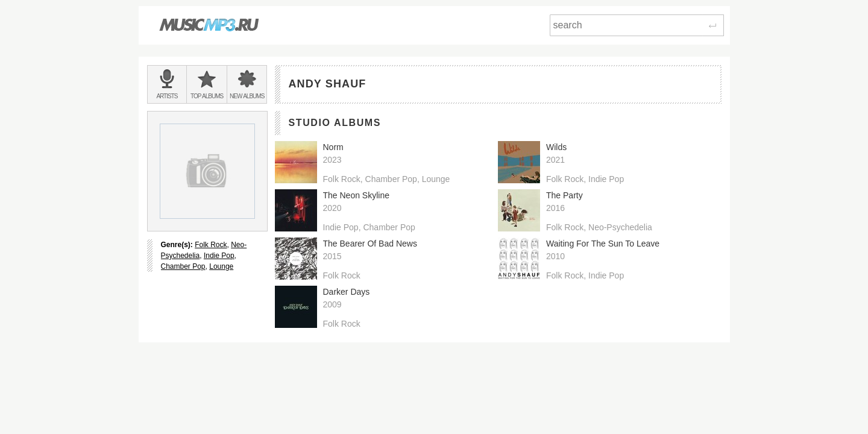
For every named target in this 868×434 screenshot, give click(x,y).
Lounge (221, 266)
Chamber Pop (183, 266)
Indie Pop (219, 256)
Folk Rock (211, 245)
